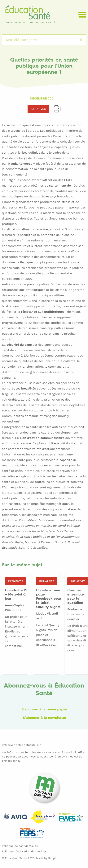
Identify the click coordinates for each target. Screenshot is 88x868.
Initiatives (38, 109)
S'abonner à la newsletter (45, 718)
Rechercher (85, 40)
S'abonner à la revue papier (45, 709)
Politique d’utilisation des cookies (24, 851)
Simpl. (52, 858)
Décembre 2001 (42, 98)
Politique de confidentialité (20, 846)
